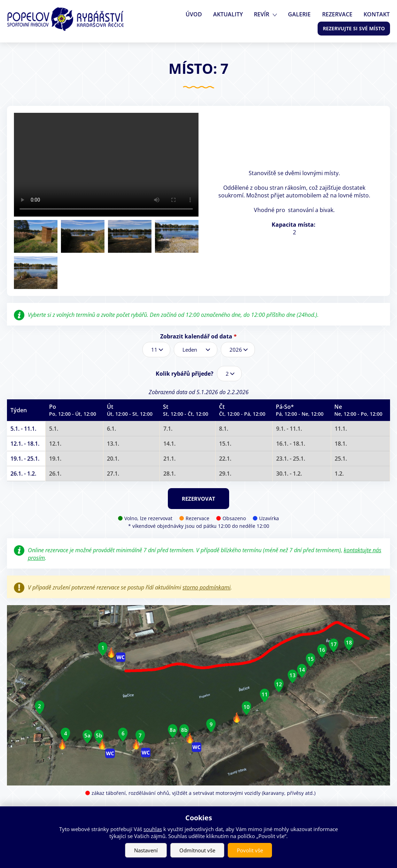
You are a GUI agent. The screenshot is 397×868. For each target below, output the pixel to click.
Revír (264, 14)
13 (293, 675)
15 (311, 659)
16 (322, 650)
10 (247, 707)
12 (279, 684)
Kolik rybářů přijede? (185, 374)
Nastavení (146, 850)
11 (265, 694)
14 (302, 670)
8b (184, 730)
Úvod (198, 14)
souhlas (153, 829)
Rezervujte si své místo (354, 28)
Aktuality (231, 14)
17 (334, 644)
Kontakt (377, 14)
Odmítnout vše (197, 850)
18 (349, 642)
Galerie (301, 14)
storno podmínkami (207, 587)
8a (173, 730)
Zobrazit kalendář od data (198, 336)
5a (87, 735)
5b (99, 735)
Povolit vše (250, 850)
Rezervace (338, 14)
